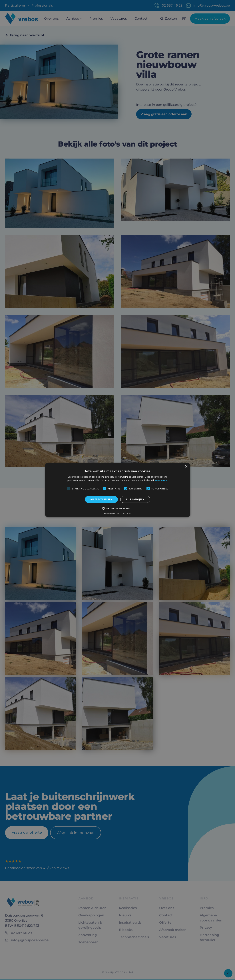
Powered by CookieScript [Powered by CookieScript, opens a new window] (117, 513)
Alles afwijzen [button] (135, 499)
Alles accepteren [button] (101, 499)
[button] (117, 508)
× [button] (186, 467)
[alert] (117, 490)
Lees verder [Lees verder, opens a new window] (161, 480)
